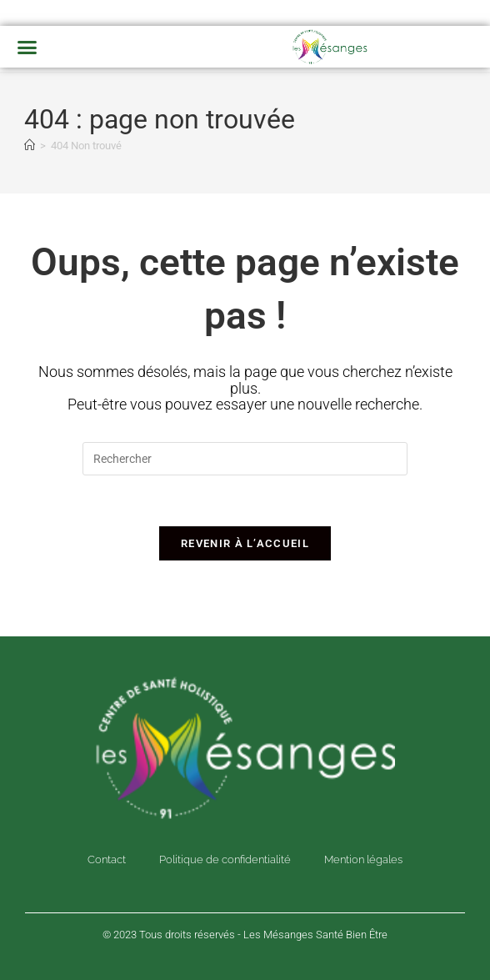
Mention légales (363, 859)
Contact (107, 859)
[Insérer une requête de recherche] (245, 459)
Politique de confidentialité (225, 859)
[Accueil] (30, 146)
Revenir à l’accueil (245, 543)
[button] (27, 47)
